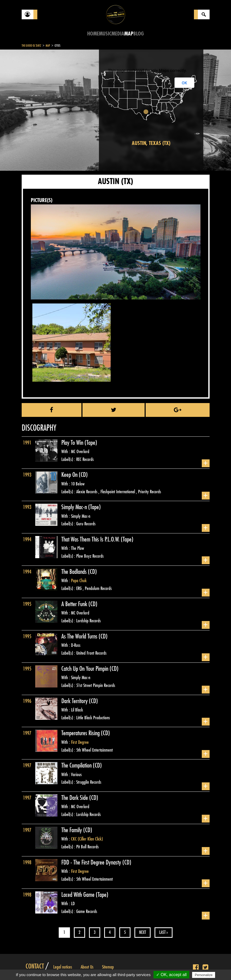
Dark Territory (75, 701)
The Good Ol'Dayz (31, 46)
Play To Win (73, 443)
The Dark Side (75, 798)
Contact (35, 966)
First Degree (80, 742)
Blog (139, 34)
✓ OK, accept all (171, 975)
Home (93, 34)
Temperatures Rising (81, 733)
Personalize (204, 975)
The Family (72, 830)
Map (129, 34)
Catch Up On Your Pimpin (85, 669)
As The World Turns (80, 636)
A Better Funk (75, 604)
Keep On (70, 475)
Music (105, 34)
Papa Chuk (79, 581)
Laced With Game (79, 895)
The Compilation (77, 765)
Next (143, 932)
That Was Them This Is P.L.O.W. (91, 539)
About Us (87, 967)
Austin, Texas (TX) (151, 143)
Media (118, 34)
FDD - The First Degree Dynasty (92, 862)
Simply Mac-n (75, 507)
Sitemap (108, 967)
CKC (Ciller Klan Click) (87, 839)
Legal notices (63, 967)
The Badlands (75, 572)
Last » (164, 932)
